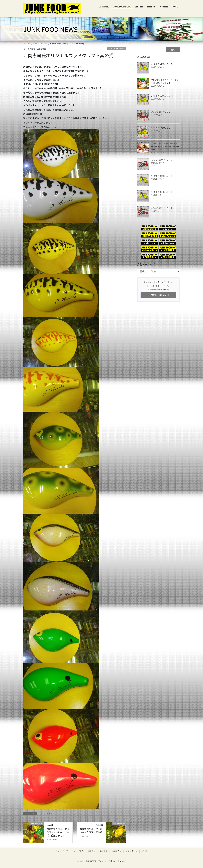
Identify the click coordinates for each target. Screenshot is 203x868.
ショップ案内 (78, 851)
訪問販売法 (117, 851)
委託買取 (104, 851)
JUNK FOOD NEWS (117, 48)
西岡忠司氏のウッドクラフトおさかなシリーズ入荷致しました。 (58, 832)
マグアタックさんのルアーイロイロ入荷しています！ (165, 81)
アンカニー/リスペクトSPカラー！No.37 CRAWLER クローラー (165, 146)
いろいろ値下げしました (162, 112)
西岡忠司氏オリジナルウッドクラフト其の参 (91, 831)
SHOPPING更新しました (162, 64)
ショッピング (62, 851)
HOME (144, 851)
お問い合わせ (132, 851)
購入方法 (92, 851)
